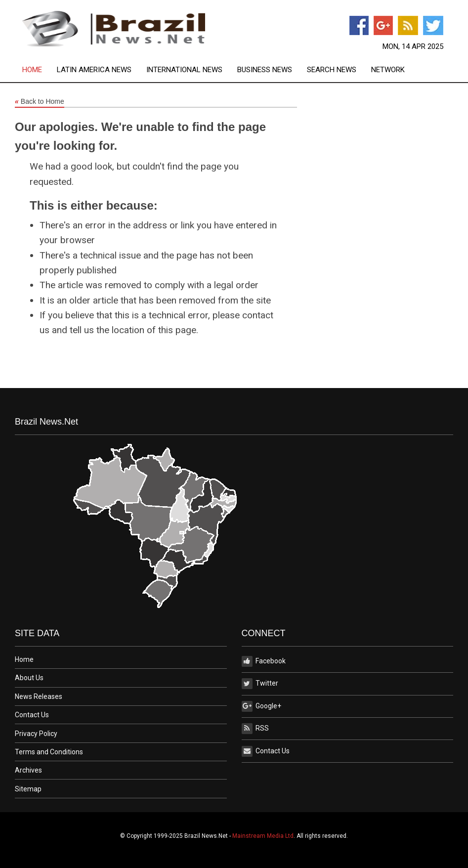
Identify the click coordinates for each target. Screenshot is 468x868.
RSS (255, 729)
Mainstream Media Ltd (263, 836)
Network (388, 70)
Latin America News (94, 70)
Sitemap (28, 789)
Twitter (260, 684)
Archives (28, 770)
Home (32, 70)
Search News (332, 70)
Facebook (264, 661)
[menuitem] (40, 70)
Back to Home (40, 102)
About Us (29, 678)
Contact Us (32, 715)
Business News (265, 70)
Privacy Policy (36, 734)
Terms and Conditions (49, 752)
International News (184, 70)
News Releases (39, 696)
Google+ (261, 706)
